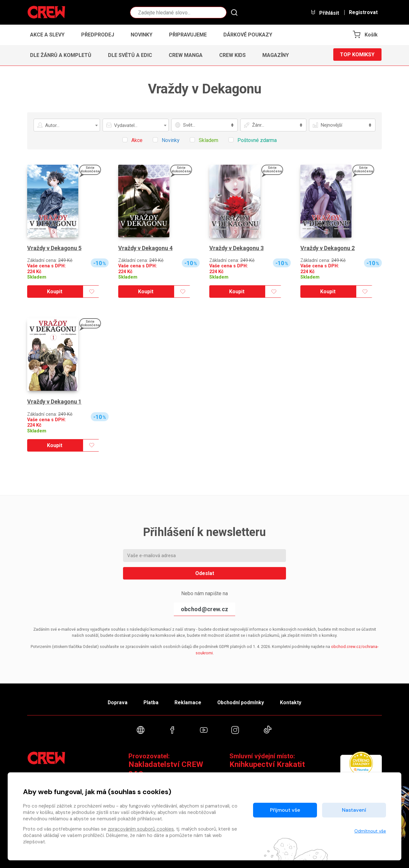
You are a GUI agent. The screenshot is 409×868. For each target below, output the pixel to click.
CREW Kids (232, 55)
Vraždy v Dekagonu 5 (55, 248)
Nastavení (354, 810)
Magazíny (276, 55)
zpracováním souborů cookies (141, 829)
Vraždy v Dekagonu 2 (328, 248)
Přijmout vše (285, 810)
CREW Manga (186, 55)
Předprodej (98, 35)
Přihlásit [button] (325, 13)
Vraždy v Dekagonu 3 (237, 248)
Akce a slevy (47, 35)
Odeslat (205, 573)
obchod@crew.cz (204, 609)
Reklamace (188, 701)
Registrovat (363, 12)
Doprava (114, 701)
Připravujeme (188, 35)
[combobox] (67, 125)
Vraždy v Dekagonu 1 (55, 402)
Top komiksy (357, 55)
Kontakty (294, 701)
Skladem (37, 277)
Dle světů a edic (130, 55)
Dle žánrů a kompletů (61, 55)
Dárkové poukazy (248, 35)
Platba (150, 701)
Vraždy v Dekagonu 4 (146, 248)
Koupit (55, 292)
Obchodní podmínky (243, 701)
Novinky (142, 35)
